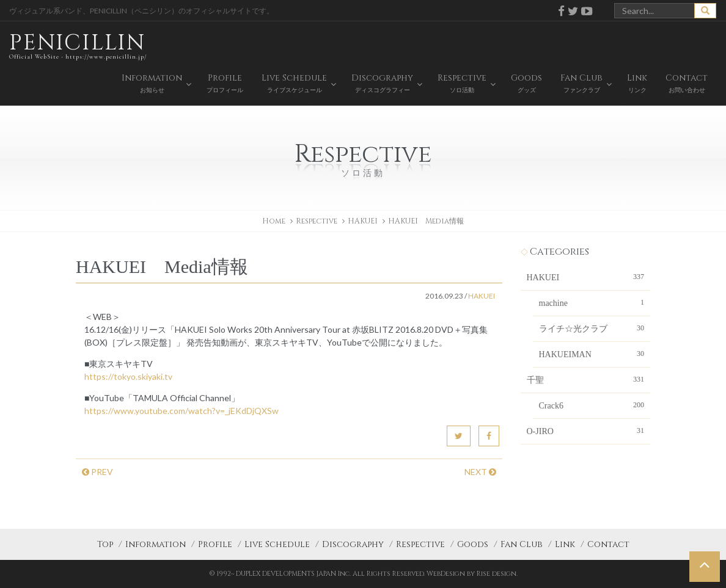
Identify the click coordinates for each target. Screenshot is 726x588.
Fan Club (522, 544)
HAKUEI (363, 221)
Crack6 (592, 405)
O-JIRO (586, 430)
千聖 (586, 379)
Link (565, 544)
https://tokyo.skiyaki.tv (128, 376)
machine (592, 302)
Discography (353, 544)
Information (156, 544)
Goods (473, 544)
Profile (215, 544)
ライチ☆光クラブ (592, 328)
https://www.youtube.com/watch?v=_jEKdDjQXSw (182, 411)
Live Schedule (277, 544)
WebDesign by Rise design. (472, 574)
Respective (420, 544)
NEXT (480, 472)
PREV (97, 472)
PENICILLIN (78, 45)
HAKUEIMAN (592, 354)
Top (105, 544)
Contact (608, 544)
